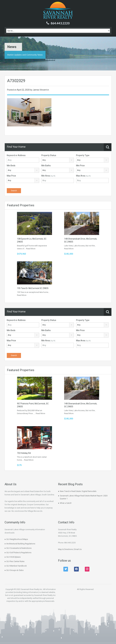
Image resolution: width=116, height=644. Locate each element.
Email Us (78, 549)
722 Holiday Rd (24, 453)
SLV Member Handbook (17, 566)
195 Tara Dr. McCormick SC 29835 (33, 288)
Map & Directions (65, 549)
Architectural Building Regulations (21, 544)
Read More (31, 249)
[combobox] (58, 160)
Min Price (80, 166)
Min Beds (11, 166)
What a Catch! (66, 503)
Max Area (83, 176)
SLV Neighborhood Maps (17, 539)
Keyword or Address (16, 155)
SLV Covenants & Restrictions (19, 548)
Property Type (83, 155)
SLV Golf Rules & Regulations (19, 553)
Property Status (49, 155)
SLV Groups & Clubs (15, 570)
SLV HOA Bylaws (13, 557)
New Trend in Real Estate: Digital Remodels (78, 491)
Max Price (11, 176)
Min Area (48, 176)
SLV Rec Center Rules (15, 561)
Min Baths (46, 166)
